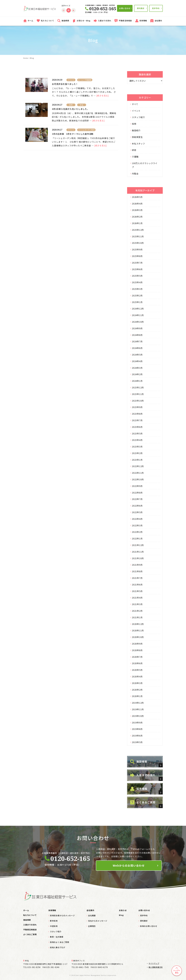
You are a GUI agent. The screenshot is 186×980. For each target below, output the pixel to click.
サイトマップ (153, 963)
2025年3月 (137, 289)
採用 (134, 124)
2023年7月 (137, 420)
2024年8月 (137, 335)
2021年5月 (137, 591)
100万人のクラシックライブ (145, 165)
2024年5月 (137, 355)
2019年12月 (138, 703)
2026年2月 (137, 217)
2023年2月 (137, 453)
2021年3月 (137, 604)
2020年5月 (137, 670)
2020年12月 (138, 624)
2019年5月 (137, 742)
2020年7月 (137, 657)
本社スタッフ (138, 144)
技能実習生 (137, 137)
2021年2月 (137, 611)
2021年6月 (137, 585)
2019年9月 (137, 723)
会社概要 (92, 915)
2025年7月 (137, 263)
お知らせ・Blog (84, 21)
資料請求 (141, 8)
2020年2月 (137, 690)
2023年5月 (137, 433)
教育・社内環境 (57, 937)
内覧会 (135, 174)
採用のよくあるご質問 (60, 942)
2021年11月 (138, 552)
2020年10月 (138, 637)
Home (26, 58)
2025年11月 (138, 236)
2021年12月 (138, 545)
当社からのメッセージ (98, 921)
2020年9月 (137, 644)
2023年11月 (138, 394)
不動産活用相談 (125, 21)
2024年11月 (138, 315)
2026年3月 (137, 210)
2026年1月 (137, 223)
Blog (121, 915)
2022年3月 (137, 525)
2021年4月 (137, 598)
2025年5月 (137, 276)
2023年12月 (138, 387)
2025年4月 (137, 282)
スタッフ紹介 (138, 117)
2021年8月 (137, 571)
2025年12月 (138, 230)
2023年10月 (138, 401)
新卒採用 (54, 921)
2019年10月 (138, 716)
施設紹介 (136, 130)
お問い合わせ (125, 8)
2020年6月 (137, 663)
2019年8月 (137, 729)
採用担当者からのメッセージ (62, 915)
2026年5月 (137, 197)
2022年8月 (137, 493)
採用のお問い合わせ (149, 926)
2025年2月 (137, 296)
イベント (136, 111)
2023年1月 (137, 460)
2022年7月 (137, 499)
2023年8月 (137, 414)
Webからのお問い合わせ (129, 865)
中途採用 (54, 926)
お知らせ (123, 910)
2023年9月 (137, 407)
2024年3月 (137, 368)
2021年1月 (137, 617)
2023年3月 (137, 447)
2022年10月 (138, 479)
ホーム (30, 21)
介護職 (135, 157)
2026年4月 (137, 204)
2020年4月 (137, 676)
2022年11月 (138, 473)
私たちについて (48, 21)
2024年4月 (137, 361)
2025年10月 (138, 243)
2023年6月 (137, 427)
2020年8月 (137, 650)
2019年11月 (138, 709)
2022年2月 (137, 532)
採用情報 (143, 21)
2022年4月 (137, 519)
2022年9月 (137, 486)
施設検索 (65, 21)
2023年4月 (137, 440)
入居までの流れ (105, 21)
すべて (135, 104)
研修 (134, 150)
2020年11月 (138, 630)
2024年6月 (137, 348)
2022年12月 (138, 466)
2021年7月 (137, 578)
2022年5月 (137, 512)
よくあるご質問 (30, 934)
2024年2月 (137, 374)
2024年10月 (138, 322)
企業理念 (92, 926)
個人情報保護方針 (155, 967)
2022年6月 (137, 506)
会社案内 (158, 21)
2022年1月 (137, 538)
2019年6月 (137, 736)
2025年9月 (137, 249)
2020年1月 (137, 696)
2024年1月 (137, 381)
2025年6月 (137, 269)
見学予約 (156, 8)
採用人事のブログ (58, 947)
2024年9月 (137, 328)
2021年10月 (138, 558)
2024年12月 (138, 309)
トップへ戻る (177, 972)
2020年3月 (137, 683)
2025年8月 (137, 256)
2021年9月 (137, 565)
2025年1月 (137, 302)
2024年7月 (137, 341)
